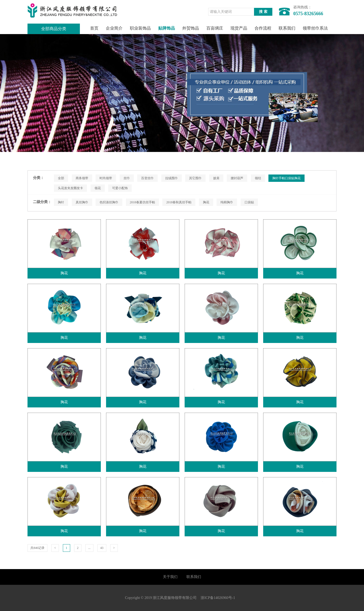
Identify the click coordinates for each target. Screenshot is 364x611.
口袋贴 (249, 202)
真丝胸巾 (82, 202)
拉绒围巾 (172, 178)
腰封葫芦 (237, 178)
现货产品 (239, 28)
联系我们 (287, 28)
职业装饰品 (140, 28)
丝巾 (127, 178)
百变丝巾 (147, 178)
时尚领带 (106, 178)
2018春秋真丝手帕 (179, 202)
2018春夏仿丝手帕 (142, 202)
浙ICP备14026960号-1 (218, 598)
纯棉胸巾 (227, 202)
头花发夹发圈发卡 (70, 188)
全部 (61, 178)
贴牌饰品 (167, 28)
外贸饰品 (191, 28)
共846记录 (37, 548)
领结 (258, 178)
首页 (94, 28)
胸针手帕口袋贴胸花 (286, 178)
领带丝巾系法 (315, 28)
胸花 (206, 202)
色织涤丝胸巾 (109, 202)
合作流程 (263, 28)
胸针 (61, 202)
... (89, 548)
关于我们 (170, 577)
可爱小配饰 (120, 188)
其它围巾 (195, 178)
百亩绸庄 (215, 28)
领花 (98, 188)
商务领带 (82, 178)
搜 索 (263, 12)
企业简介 (114, 28)
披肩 (216, 178)
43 (102, 548)
